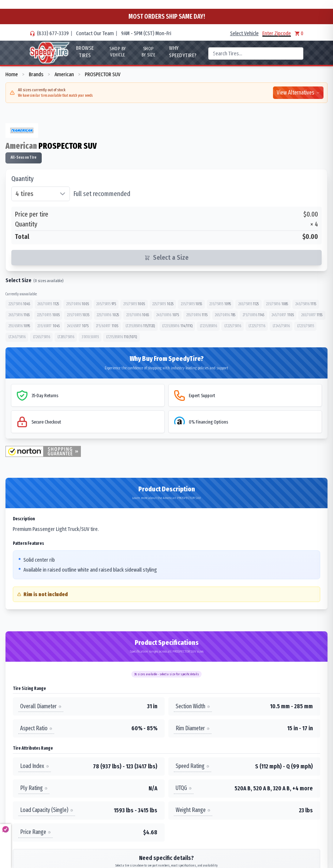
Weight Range (193, 810)
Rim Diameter (193, 728)
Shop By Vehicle (118, 52)
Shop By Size (149, 52)
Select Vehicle (244, 33)
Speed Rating (192, 766)
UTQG (184, 788)
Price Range (35, 832)
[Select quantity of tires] (41, 194)
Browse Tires (85, 52)
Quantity (23, 179)
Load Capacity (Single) (47, 810)
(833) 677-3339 (53, 33)
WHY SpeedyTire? (183, 52)
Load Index (35, 766)
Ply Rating (34, 788)
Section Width (193, 706)
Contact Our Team (95, 33)
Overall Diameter (41, 706)
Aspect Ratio (36, 728)
